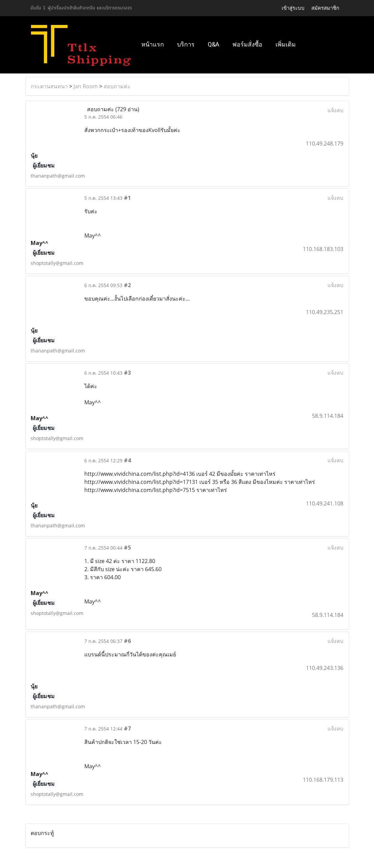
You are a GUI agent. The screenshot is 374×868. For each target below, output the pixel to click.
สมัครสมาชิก (325, 8)
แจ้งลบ (335, 110)
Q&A (213, 44)
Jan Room (86, 86)
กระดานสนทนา (49, 86)
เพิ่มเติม (286, 44)
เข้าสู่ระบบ (293, 8)
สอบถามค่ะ (117, 86)
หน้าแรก (153, 44)
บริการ (186, 44)
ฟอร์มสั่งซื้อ (247, 44)
